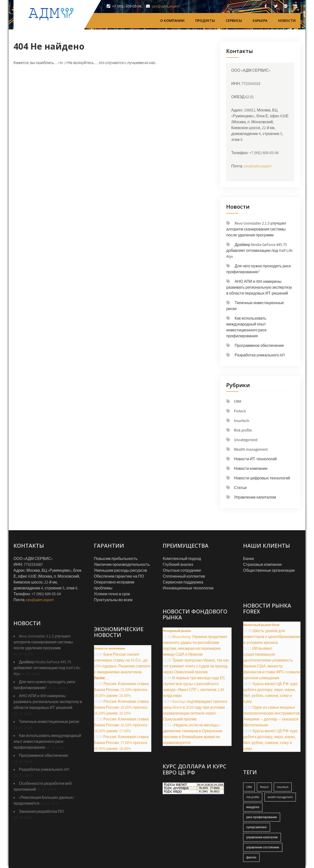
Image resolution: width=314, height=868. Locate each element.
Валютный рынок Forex (261, 625)
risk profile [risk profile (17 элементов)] (253, 797)
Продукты (205, 20)
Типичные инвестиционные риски (49, 722)
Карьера (260, 20)
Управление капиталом (255, 497)
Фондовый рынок (177, 631)
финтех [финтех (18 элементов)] (251, 857)
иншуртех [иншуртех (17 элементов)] (253, 807)
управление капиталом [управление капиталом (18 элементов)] (262, 837)
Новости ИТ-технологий (255, 459)
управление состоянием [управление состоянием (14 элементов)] (263, 847)
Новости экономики (110, 648)
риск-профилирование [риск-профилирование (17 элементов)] (262, 817)
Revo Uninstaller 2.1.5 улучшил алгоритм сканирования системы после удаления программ (256, 229)
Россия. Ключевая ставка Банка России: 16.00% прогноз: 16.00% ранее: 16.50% (122, 707)
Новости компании (251, 468)
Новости (287, 20)
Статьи (240, 488)
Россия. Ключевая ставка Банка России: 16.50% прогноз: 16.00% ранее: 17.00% (122, 725)
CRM (237, 401)
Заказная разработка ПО (41, 811)
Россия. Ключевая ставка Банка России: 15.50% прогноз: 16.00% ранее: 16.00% (122, 690)
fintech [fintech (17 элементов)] (264, 787)
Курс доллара (176, 788)
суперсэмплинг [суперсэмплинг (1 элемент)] (257, 827)
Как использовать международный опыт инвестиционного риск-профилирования (47, 741)
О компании (172, 20)
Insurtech (241, 421)
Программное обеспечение (259, 346)
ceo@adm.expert (166, 6)
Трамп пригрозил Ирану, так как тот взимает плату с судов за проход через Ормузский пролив (196, 666)
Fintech (240, 411)
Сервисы (234, 20)
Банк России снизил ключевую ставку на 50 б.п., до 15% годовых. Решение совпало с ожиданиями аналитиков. (123, 666)
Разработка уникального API (260, 355)
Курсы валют (175, 785)
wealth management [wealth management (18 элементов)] (280, 797)
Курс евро (173, 791)
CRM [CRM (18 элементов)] (249, 787)
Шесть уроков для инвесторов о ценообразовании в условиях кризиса (272, 637)
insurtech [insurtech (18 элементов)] (283, 787)
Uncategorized (246, 440)
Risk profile (243, 430)
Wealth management (251, 449)
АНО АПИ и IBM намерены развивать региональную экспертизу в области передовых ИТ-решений (259, 287)
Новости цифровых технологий (262, 478)
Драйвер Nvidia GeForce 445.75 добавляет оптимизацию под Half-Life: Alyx (260, 251)
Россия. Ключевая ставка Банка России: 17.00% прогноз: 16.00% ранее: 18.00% (121, 743)
